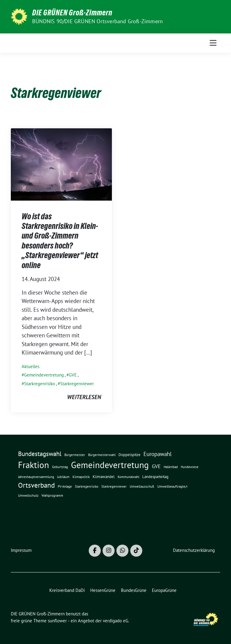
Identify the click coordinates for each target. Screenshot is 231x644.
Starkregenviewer (77, 384)
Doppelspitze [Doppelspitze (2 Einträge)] (129, 455)
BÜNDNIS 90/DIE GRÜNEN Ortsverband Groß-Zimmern (97, 21)
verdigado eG (115, 621)
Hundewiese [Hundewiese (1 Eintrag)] (190, 467)
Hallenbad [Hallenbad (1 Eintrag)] (171, 467)
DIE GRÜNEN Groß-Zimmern (72, 13)
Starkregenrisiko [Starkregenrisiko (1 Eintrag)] (87, 486)
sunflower (57, 621)
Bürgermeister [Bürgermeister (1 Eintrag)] (75, 455)
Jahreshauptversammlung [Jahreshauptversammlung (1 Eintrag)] (36, 477)
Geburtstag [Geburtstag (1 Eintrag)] (60, 467)
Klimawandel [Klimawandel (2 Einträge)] (104, 477)
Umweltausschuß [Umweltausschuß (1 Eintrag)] (142, 486)
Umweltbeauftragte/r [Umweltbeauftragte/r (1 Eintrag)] (172, 486)
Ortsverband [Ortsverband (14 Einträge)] (36, 485)
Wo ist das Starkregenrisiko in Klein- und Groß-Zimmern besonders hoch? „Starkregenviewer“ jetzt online (60, 241)
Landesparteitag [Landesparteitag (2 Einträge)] (155, 477)
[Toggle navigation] (213, 43)
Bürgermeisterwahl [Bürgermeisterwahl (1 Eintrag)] (102, 455)
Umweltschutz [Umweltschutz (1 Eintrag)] (28, 496)
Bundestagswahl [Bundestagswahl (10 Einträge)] (40, 454)
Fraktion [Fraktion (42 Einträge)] (34, 465)
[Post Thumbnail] (61, 164)
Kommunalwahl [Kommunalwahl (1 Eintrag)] (128, 477)
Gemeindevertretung (44, 375)
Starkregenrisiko (40, 384)
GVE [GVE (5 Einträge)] (156, 466)
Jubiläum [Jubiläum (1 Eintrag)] (63, 477)
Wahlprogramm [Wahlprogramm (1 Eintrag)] (52, 496)
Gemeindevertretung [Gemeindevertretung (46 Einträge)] (110, 465)
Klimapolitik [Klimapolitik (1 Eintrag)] (81, 477)
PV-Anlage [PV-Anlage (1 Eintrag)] (65, 486)
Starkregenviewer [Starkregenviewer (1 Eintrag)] (114, 486)
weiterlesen (84, 397)
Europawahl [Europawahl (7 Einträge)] (158, 454)
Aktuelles (31, 366)
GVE (73, 375)
